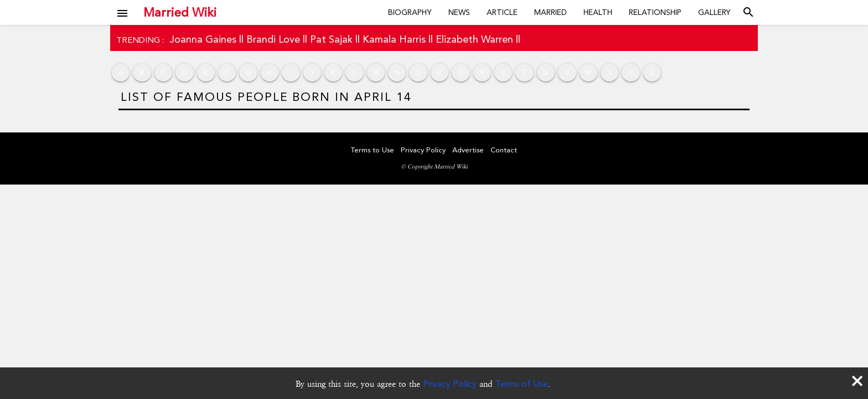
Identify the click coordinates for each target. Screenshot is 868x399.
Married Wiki (180, 12)
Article (502, 12)
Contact (504, 150)
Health (598, 12)
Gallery (714, 12)
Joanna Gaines (203, 39)
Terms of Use (522, 384)
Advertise (468, 150)
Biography (410, 12)
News (459, 12)
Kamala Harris (394, 39)
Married (551, 12)
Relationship (655, 12)
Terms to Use (373, 150)
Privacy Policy (450, 384)
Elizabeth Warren (474, 39)
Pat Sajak (331, 39)
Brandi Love (273, 39)
